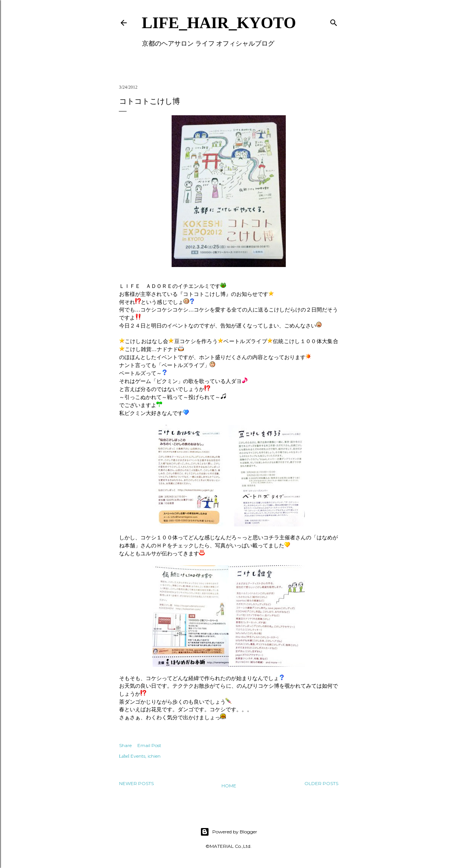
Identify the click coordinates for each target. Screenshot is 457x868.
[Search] (334, 21)
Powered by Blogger (229, 832)
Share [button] (125, 745)
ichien (154, 756)
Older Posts (321, 783)
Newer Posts (136, 783)
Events (138, 756)
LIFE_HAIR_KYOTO (219, 23)
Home (229, 786)
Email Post (149, 745)
